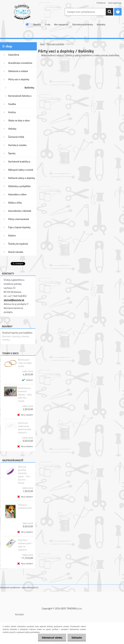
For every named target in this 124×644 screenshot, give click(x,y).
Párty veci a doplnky (55, 44)
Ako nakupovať (61, 24)
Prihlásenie (101, 3)
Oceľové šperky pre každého (17, 333)
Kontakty (101, 24)
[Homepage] (27, 24)
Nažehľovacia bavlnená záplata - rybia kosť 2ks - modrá (25, 395)
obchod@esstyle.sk (14, 300)
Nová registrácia (115, 3)
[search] (109, 12)
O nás (48, 24)
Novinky (37, 24)
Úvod (42, 44)
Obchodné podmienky (83, 24)
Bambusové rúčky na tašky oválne (25, 363)
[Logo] (22, 12)
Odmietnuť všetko (52, 638)
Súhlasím (77, 638)
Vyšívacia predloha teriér (25, 506)
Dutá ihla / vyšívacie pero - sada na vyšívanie (25, 545)
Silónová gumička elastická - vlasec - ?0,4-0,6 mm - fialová (24, 475)
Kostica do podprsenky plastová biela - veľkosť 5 (25, 428)
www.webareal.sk (30, 587)
